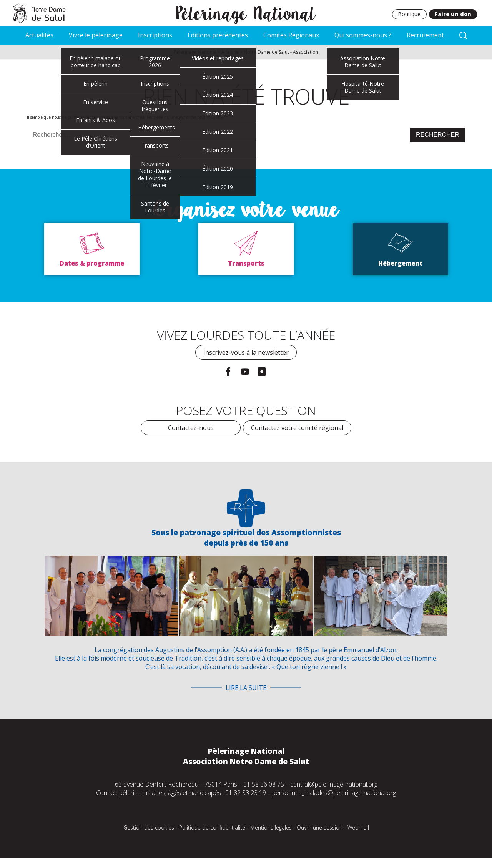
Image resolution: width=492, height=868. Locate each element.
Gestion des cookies (149, 829)
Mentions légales (271, 829)
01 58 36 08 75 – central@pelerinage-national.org (310, 785)
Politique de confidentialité (212, 829)
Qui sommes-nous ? (363, 35)
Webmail (358, 829)
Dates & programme (92, 264)
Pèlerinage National (246, 13)
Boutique (409, 14)
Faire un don (453, 14)
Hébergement (400, 264)
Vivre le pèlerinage (96, 35)
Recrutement (425, 35)
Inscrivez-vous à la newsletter (246, 353)
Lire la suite (246, 689)
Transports (246, 264)
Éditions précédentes (218, 35)
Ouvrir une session (320, 829)
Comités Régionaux (291, 35)
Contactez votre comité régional (297, 428)
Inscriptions (155, 35)
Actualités (39, 35)
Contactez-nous (191, 428)
